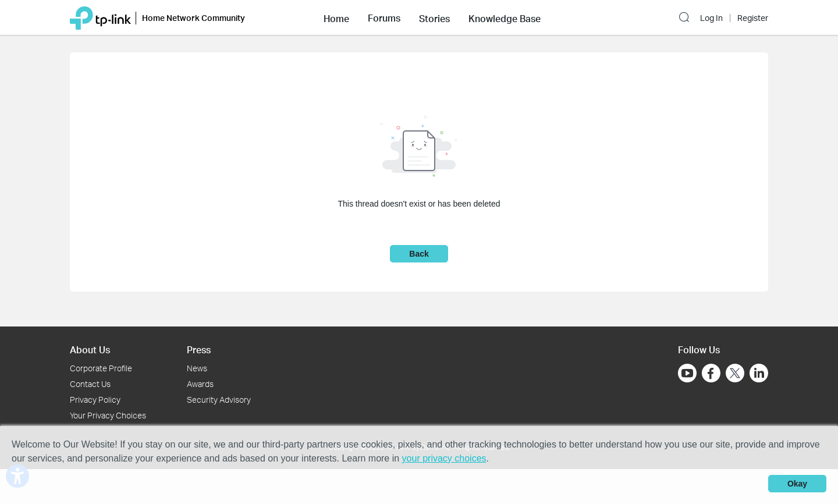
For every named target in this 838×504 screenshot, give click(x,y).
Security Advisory (219, 400)
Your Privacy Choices (108, 415)
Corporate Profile (101, 368)
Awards (200, 384)
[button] (336, 17)
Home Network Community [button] (193, 18)
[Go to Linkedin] (759, 373)
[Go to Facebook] (711, 373)
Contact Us (90, 384)
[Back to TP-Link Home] (100, 17)
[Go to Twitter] (735, 374)
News (197, 368)
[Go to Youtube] (687, 373)
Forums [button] (384, 18)
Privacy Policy (95, 400)
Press (199, 349)
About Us (90, 349)
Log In (711, 18)
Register (753, 18)
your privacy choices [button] (444, 458)
